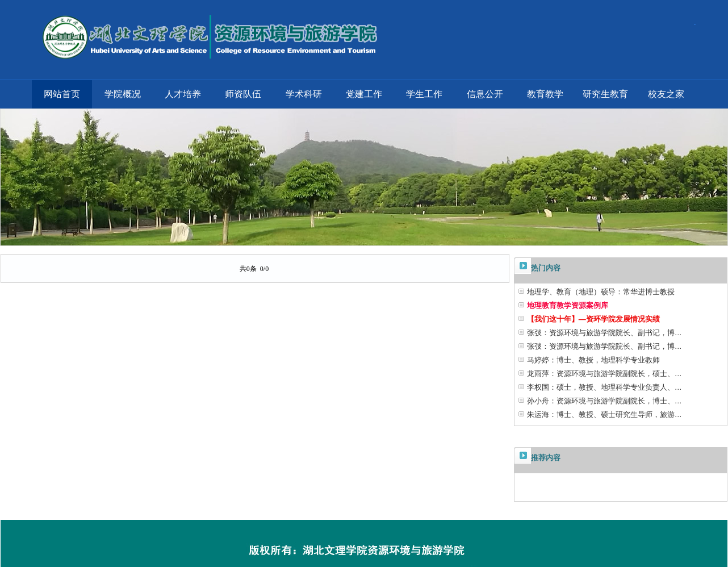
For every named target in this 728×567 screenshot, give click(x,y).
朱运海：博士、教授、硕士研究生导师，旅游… (604, 414)
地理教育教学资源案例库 (568, 305)
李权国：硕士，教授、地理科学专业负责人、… (604, 387)
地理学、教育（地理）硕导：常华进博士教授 (601, 292)
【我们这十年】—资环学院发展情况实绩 (593, 319)
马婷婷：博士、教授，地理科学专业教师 (593, 360)
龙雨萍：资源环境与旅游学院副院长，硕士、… (604, 374)
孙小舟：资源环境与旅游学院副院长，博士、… (604, 401)
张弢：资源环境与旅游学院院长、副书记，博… (604, 333)
